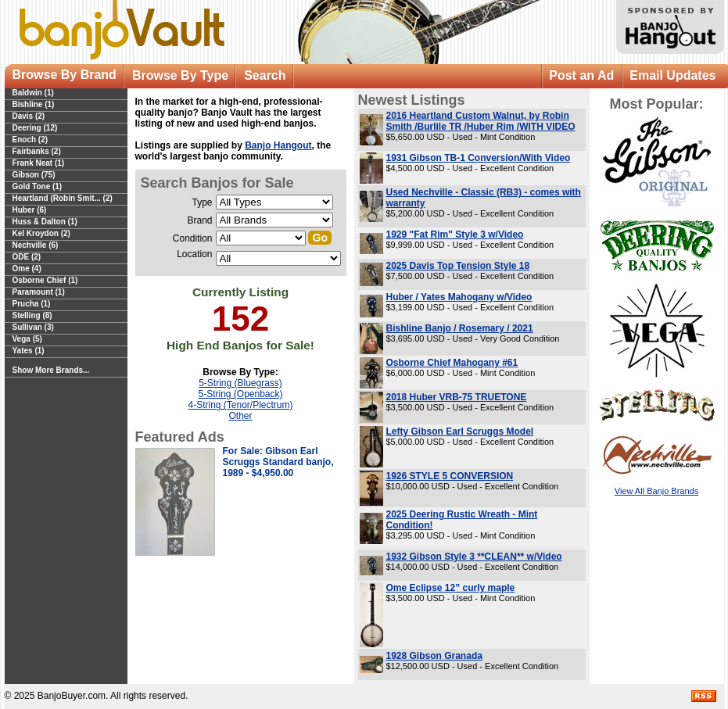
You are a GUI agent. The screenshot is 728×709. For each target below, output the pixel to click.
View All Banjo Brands (656, 491)
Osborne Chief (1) (45, 280)
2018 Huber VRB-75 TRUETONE (457, 397)
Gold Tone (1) (38, 186)
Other (240, 416)
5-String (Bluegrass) (240, 383)
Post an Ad (581, 75)
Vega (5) (27, 339)
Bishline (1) (34, 104)
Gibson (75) (34, 175)
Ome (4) (27, 269)
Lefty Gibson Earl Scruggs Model (460, 431)
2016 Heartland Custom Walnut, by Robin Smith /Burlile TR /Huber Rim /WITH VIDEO (481, 121)
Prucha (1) (32, 304)
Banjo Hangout (278, 145)
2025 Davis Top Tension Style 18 (458, 266)
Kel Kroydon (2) (41, 233)
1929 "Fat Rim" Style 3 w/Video (455, 235)
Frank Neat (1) (39, 163)
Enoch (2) (30, 140)
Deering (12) (35, 128)
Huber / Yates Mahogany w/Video (459, 297)
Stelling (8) (32, 315)
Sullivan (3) (33, 327)
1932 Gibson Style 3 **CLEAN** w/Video (474, 557)
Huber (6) (30, 210)
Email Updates (672, 75)
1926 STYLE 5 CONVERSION (450, 476)
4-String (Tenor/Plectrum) (240, 405)
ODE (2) (27, 257)
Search (265, 75)
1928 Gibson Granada (434, 656)
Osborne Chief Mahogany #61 (452, 363)
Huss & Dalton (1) (45, 222)
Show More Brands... (51, 370)
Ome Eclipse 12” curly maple (451, 588)
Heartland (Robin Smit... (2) (63, 198)
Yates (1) (29, 351)
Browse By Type (180, 75)
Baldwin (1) (33, 93)
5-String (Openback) (240, 394)
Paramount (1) (39, 292)
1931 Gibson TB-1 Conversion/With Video (479, 158)
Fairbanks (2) (37, 151)
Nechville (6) (36, 245)
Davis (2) (29, 116)
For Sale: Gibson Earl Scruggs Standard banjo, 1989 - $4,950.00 (278, 462)
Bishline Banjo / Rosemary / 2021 (460, 328)
